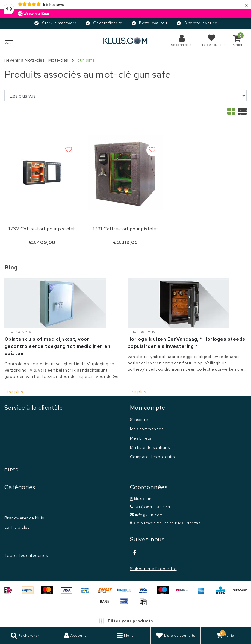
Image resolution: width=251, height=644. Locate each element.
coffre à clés (17, 527)
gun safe (86, 60)
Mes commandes (147, 429)
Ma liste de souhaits (150, 447)
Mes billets (140, 438)
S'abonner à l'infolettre (153, 569)
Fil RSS (11, 470)
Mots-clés (58, 60)
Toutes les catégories (26, 555)
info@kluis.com (146, 515)
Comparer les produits (152, 457)
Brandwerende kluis (24, 518)
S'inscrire (139, 420)
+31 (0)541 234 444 (150, 507)
